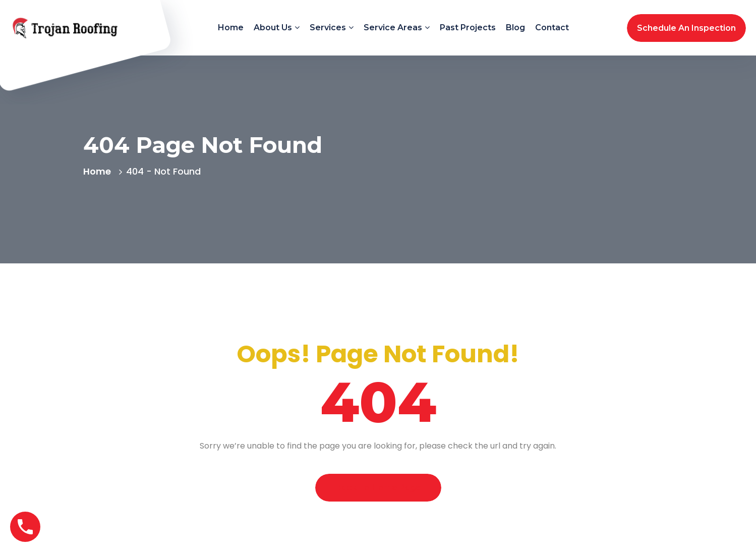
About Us (273, 27)
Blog (515, 27)
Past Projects (468, 27)
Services (328, 27)
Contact (552, 27)
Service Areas (393, 27)
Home (231, 27)
